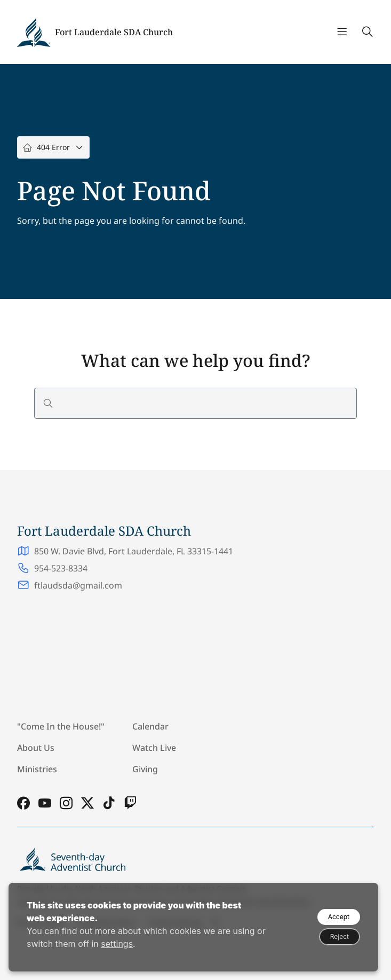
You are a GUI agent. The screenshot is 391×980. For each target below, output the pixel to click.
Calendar (150, 726)
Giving (145, 769)
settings (117, 944)
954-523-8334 (61, 568)
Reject (340, 936)
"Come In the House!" (61, 726)
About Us (36, 748)
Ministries (37, 769)
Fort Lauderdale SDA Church (114, 32)
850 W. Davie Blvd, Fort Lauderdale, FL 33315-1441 (134, 551)
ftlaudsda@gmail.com (78, 585)
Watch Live (154, 748)
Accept (339, 917)
